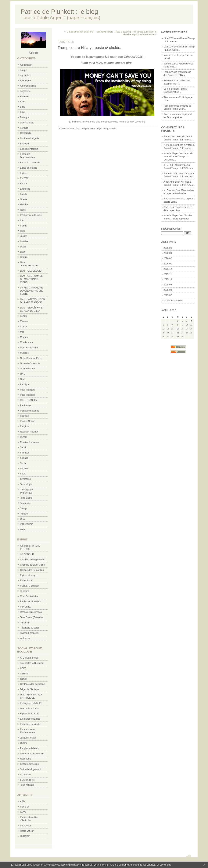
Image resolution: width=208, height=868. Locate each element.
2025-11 (168, 274)
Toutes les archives (173, 301)
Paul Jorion (26, 826)
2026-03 (168, 253)
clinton (113, 129)
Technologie (26, 484)
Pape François (27, 390)
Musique (24, 353)
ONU (23, 374)
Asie (22, 102)
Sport (23, 474)
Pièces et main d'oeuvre (32, 754)
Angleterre (25, 91)
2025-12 (168, 269)
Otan (23, 379)
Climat (23, 679)
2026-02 (168, 258)
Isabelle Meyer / (172, 153)
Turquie (24, 514)
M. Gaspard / (170, 190)
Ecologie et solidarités (31, 703)
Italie (22, 231)
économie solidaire (30, 708)
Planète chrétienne (30, 411)
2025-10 (168, 279)
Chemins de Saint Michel (33, 565)
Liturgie (24, 257)
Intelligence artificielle (31, 215)
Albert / (167, 182)
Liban (23, 247)
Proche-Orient (27, 421)
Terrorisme (25, 503)
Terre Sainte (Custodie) (32, 617)
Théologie (25, 623)
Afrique (24, 70)
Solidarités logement (30, 769)
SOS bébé (25, 775)
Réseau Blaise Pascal (31, 612)
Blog (22, 112)
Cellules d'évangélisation (33, 560)
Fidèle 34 (25, 807)
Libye (23, 252)
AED (22, 801)
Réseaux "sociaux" (30, 432)
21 (172, 333)
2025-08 (168, 290)
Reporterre (25, 759)
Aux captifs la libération (32, 663)
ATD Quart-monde (29, 658)
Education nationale (30, 163)
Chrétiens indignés (29, 138)
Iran (22, 220)
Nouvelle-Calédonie (30, 363)
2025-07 (168, 295)
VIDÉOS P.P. (27, 524)
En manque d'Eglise (30, 719)
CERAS (24, 674)
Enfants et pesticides (31, 724)
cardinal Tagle (27, 123)
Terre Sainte (26, 498)
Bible (23, 107)
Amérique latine (28, 86)
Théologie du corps (30, 628)
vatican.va (25, 638)
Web (22, 529)
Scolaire (24, 458)
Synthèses (25, 479)
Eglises (24, 173)
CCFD (23, 668)
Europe (24, 184)
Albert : (167, 207)
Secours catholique (30, 764)
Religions (25, 426)
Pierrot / (167, 136)
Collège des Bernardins (32, 570)
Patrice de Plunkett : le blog (59, 12)
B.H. (166, 199)
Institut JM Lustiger (30, 586)
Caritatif (24, 128)
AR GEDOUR (27, 554)
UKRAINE (25, 836)
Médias (24, 327)
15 (178, 329)
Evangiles (25, 189)
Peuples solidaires (29, 748)
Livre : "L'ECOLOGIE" (31, 271)
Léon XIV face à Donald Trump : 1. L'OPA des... (178, 157)
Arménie (24, 96)
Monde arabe (27, 342)
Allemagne (25, 81)
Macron (24, 321)
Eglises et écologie (30, 714)
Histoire (24, 205)
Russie (24, 437)
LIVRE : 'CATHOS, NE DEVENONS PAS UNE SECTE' (32, 291)
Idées (23, 210)
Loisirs (23, 316)
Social (23, 463)
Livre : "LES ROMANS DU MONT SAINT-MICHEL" (31, 279)
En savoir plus (164, 865)
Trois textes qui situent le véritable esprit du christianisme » (140, 33)
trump (106, 129)
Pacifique (25, 384)
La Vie (23, 812)
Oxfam (23, 743)
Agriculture (25, 75)
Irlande (24, 226)
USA (22, 519)
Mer (22, 332)
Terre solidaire (27, 785)
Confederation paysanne (32, 684)
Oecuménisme (27, 369)
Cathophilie (26, 133)
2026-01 (168, 264)
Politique (24, 416)
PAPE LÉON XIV (29, 400)
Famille (24, 194)
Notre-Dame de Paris (31, 358)
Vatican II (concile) (29, 633)
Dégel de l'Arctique (30, 689)
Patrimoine (25, 405)
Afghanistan (26, 65)
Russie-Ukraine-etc (30, 442)
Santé (23, 447)
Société (24, 469)
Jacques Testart (28, 738)
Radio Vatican (27, 831)
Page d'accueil (122, 32)
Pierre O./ (168, 174)
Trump (23, 508)
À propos (34, 53)
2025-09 (168, 285)
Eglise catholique (29, 575)
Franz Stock (26, 580)
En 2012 (24, 178)
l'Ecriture (24, 591)
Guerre (24, 199)
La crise (24, 241)
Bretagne (25, 117)
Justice (24, 236)
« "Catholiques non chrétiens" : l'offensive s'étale (89, 32)
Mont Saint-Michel (29, 348)
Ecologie (24, 144)
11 (191, 325)
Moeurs (24, 337)
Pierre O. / (169, 145)
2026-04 (168, 248)
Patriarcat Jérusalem (30, 601)
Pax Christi (26, 607)
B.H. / (166, 165)
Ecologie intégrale (29, 149)
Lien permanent (88, 129)
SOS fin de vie (27, 780)
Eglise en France (29, 168)
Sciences (25, 453)
